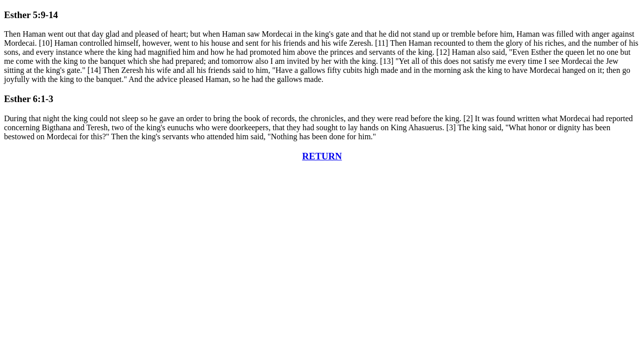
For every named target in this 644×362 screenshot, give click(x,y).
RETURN (322, 156)
